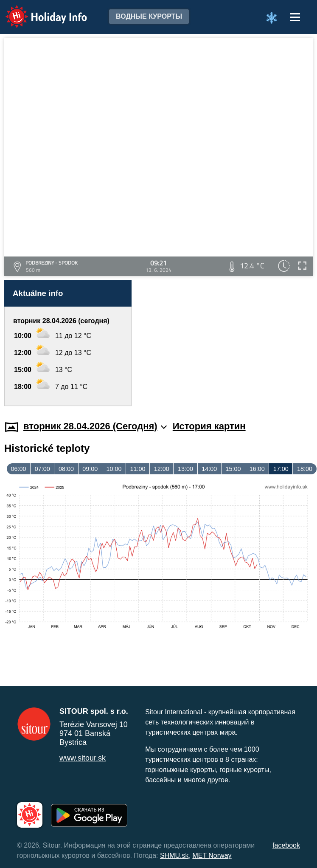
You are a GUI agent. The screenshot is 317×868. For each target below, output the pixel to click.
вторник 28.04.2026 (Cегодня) (95, 426)
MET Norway (212, 855)
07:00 (42, 469)
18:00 (305, 469)
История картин (209, 426)
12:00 (162, 469)
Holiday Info (38, 11)
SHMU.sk (174, 855)
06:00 (19, 469)
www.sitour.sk (83, 758)
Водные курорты (149, 16)
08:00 (66, 469)
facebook (286, 845)
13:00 (185, 469)
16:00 (257, 469)
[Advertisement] (225, 343)
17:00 (281, 469)
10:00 (114, 469)
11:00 (138, 469)
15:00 (233, 469)
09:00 (90, 469)
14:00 (209, 469)
